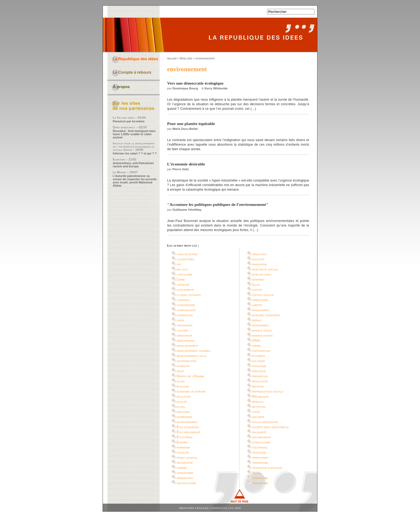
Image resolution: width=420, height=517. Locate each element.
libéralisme (260, 300)
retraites (259, 407)
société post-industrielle (270, 427)
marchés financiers (266, 315)
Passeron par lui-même (129, 121)
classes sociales (189, 295)
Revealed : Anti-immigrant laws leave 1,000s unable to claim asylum (134, 134)
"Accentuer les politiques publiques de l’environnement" (218, 204)
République (260, 396)
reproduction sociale (268, 391)
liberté (257, 305)
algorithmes (185, 259)
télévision (259, 452)
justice (257, 290)
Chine (181, 279)
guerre (182, 468)
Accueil (172, 58)
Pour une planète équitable (191, 124)
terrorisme (260, 463)
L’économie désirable (186, 164)
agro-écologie (187, 254)
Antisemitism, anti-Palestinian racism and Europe (133, 165)
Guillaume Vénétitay (187, 210)
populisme (259, 366)
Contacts (219, 508)
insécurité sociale (265, 269)
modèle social (262, 330)
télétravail (260, 447)
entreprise (184, 417)
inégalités (259, 254)
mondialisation (262, 335)
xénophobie (260, 483)
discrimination (186, 361)
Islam (256, 284)
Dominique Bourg (185, 88)
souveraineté (262, 437)
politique (258, 361)
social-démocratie (265, 422)
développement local (192, 356)
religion (258, 386)
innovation (259, 264)
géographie (185, 463)
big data (182, 269)
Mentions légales (194, 508)
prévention (260, 376)
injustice (258, 259)
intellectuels (262, 274)
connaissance (186, 310)
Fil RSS (235, 508)
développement (187, 346)
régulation (260, 381)
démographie (186, 340)
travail (257, 473)
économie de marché (191, 391)
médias (257, 320)
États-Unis (184, 437)
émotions (183, 412)
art (179, 264)
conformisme (186, 305)
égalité (182, 401)
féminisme (183, 447)
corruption (185, 315)
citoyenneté (185, 290)
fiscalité (183, 452)
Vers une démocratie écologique (195, 83)
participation (261, 351)
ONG (256, 340)
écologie (183, 386)
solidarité (259, 432)
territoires (260, 457)
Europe (182, 442)
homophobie (185, 473)
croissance (185, 325)
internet (258, 279)
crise (180, 320)
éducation (183, 396)
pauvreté (258, 356)
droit (180, 371)
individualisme (186, 483)
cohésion (183, 300)
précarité (259, 371)
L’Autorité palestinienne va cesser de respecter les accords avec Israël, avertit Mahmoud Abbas (135, 181)
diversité (183, 366)
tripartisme (260, 478)
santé (256, 412)
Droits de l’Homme (190, 376)
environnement (187, 422)
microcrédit (261, 325)
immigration (185, 478)
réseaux (258, 401)
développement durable (193, 351)
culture (182, 330)
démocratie (184, 335)
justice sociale (263, 295)
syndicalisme (261, 442)
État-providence (188, 432)
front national (187, 457)
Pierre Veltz (181, 169)
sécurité (258, 417)
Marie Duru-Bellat (185, 129)
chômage (183, 284)
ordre (256, 346)
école (181, 381)
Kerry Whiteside (216, 88)
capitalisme (184, 274)
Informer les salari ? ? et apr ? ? (135, 153)
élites (181, 407)
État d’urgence (188, 427)
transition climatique (267, 468)
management (261, 310)
